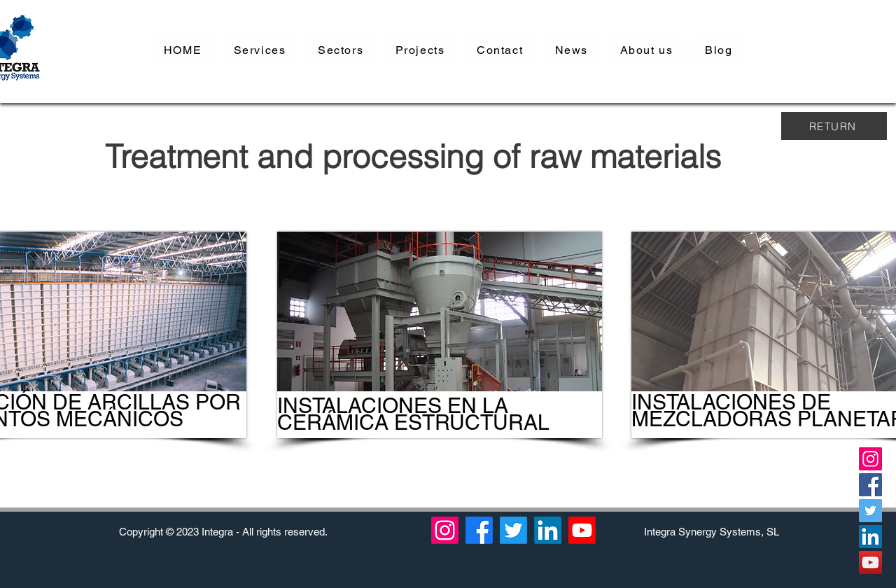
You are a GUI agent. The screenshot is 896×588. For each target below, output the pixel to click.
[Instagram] (870, 459)
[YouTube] (870, 562)
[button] (260, 51)
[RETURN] (834, 126)
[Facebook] (870, 485)
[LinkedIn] (870, 537)
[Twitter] (870, 511)
